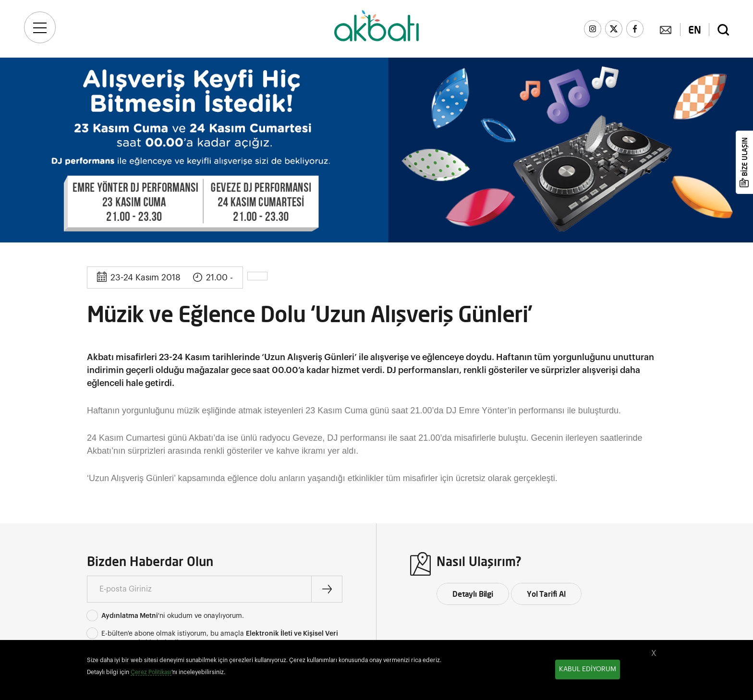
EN (695, 30)
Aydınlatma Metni (130, 616)
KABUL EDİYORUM (588, 669)
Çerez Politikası (151, 672)
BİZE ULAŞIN (745, 157)
